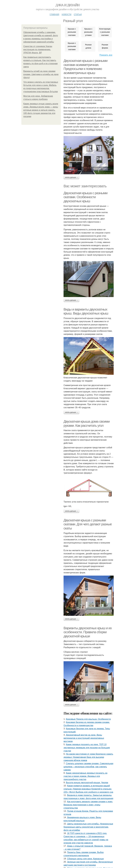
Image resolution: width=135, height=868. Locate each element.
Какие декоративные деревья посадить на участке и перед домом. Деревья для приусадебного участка (85, 776)
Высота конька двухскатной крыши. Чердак (87, 783)
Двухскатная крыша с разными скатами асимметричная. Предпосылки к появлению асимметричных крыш (85, 67)
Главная (54, 14)
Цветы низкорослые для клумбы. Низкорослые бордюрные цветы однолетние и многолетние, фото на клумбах (88, 827)
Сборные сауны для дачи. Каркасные (85, 859)
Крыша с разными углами (88, 32)
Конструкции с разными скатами (105, 32)
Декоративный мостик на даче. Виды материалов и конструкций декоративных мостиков (84, 738)
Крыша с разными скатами (72, 32)
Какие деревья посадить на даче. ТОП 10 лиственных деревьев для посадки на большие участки (87, 748)
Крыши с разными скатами (72, 46)
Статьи (78, 14)
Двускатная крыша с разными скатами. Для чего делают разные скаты (88, 524)
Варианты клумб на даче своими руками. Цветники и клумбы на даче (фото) (41, 74)
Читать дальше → (71, 177)
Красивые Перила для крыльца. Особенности (88, 719)
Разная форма (105, 46)
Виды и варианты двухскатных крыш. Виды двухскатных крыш (86, 311)
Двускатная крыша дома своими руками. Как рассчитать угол (87, 423)
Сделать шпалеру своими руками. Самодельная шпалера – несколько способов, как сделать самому (88, 767)
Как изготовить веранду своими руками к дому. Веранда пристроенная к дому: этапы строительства (88, 805)
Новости (66, 14)
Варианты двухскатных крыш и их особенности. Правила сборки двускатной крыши (88, 632)
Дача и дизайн (67, 5)
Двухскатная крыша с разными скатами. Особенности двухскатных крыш (85, 197)
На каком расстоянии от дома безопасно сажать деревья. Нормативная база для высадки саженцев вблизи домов (88, 757)
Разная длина (88, 46)
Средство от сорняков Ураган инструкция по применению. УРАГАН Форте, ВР (38, 50)
